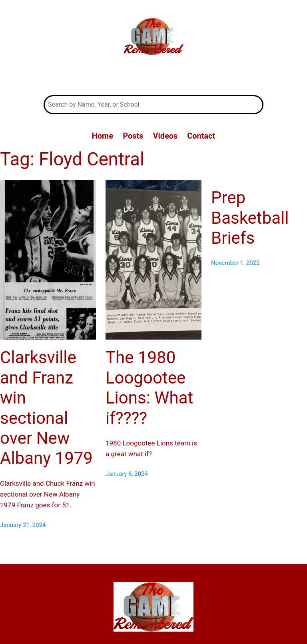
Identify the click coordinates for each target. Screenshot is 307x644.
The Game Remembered (153, 76)
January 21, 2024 (23, 525)
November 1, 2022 (235, 263)
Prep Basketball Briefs (250, 218)
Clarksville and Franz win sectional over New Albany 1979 (46, 408)
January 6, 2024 (127, 474)
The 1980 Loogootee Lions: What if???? (149, 388)
